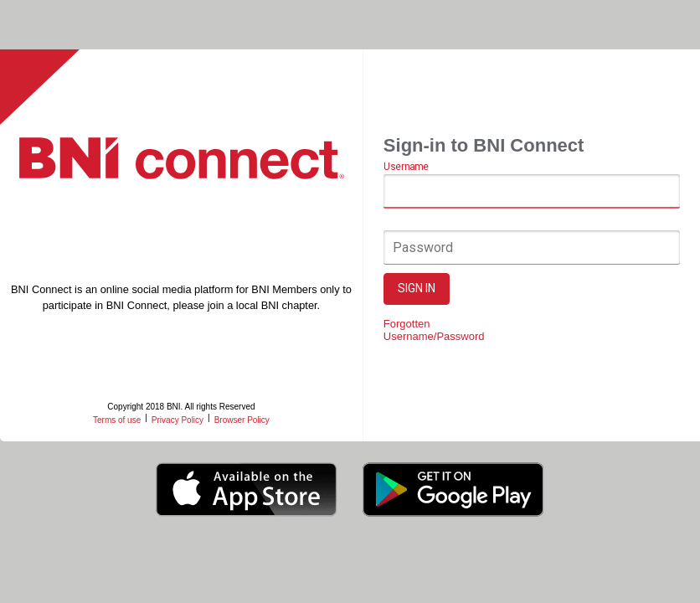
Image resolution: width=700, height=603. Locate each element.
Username (406, 167)
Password (423, 247)
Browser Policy (242, 420)
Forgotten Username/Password (434, 330)
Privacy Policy (178, 420)
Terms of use (117, 420)
